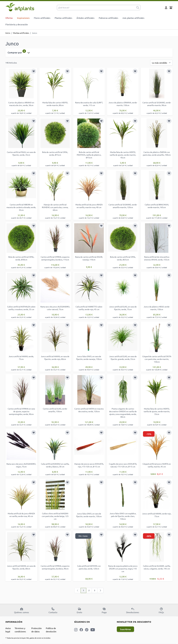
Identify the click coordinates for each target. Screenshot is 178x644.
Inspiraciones (23, 18)
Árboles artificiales (85, 18)
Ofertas (9, 18)
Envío (79, 610)
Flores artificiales (42, 18)
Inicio (8, 33)
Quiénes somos (22, 610)
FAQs (161, 610)
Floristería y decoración (17, 24)
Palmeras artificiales (108, 18)
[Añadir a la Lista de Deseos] (34, 71)
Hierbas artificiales (21, 33)
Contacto (53, 610)
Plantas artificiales (63, 18)
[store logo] (20, 7)
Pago (104, 610)
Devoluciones (133, 610)
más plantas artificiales (133, 18)
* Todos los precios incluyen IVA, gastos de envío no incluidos (28, 638)
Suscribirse (125, 629)
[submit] (138, 8)
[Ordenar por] (161, 63)
